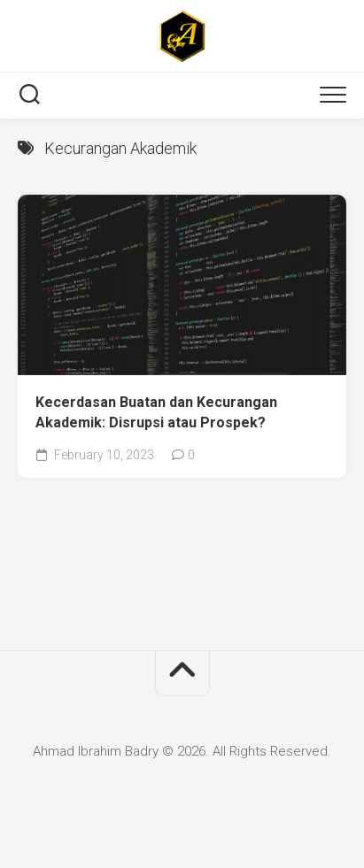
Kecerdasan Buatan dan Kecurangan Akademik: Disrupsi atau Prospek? (156, 412)
